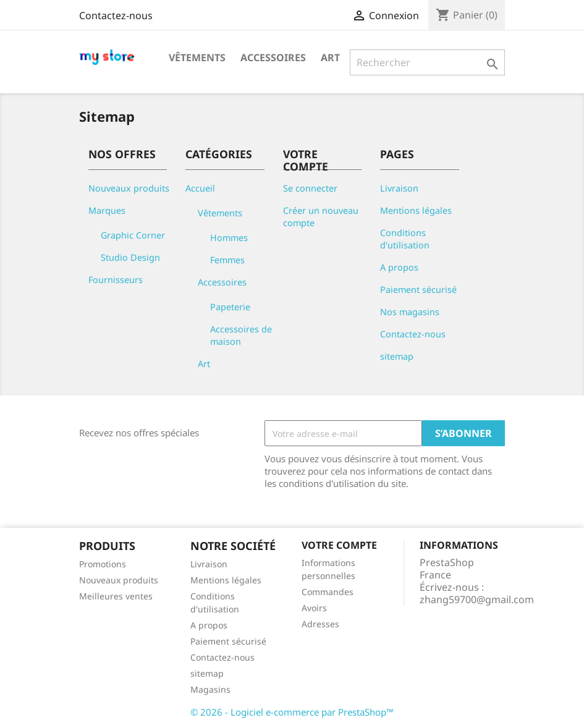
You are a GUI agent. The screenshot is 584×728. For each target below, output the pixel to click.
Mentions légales (416, 210)
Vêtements (197, 57)
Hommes (229, 238)
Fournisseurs (116, 280)
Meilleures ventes (116, 596)
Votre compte (339, 545)
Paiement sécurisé (418, 290)
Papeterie (230, 307)
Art (330, 57)
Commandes (328, 592)
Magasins (210, 689)
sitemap (397, 356)
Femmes (227, 260)
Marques (107, 210)
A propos (399, 267)
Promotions (103, 564)
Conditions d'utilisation (405, 239)
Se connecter (310, 188)
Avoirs (314, 608)
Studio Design (130, 257)
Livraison (399, 188)
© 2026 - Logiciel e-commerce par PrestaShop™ (292, 712)
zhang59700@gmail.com (477, 599)
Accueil (200, 188)
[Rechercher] (427, 62)
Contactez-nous (116, 15)
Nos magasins (410, 312)
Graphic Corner (133, 235)
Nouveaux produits (129, 188)
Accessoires (273, 57)
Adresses (320, 624)
